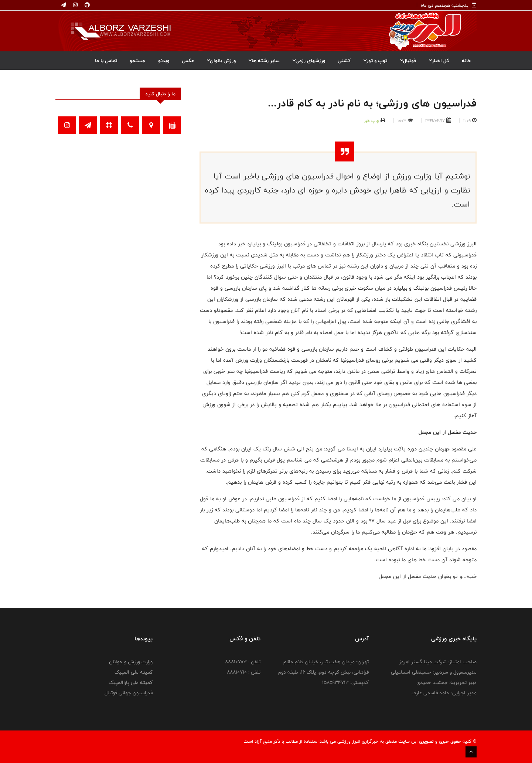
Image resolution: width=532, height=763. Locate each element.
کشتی (344, 61)
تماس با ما (106, 61)
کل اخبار (439, 61)
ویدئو (164, 61)
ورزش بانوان (221, 61)
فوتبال (408, 61)
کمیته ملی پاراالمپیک (131, 682)
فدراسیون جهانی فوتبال (129, 693)
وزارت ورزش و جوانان (131, 662)
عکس (188, 61)
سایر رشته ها (264, 61)
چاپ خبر (371, 120)
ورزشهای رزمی (309, 61)
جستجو (138, 61)
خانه (466, 61)
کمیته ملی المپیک (134, 672)
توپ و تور (375, 61)
